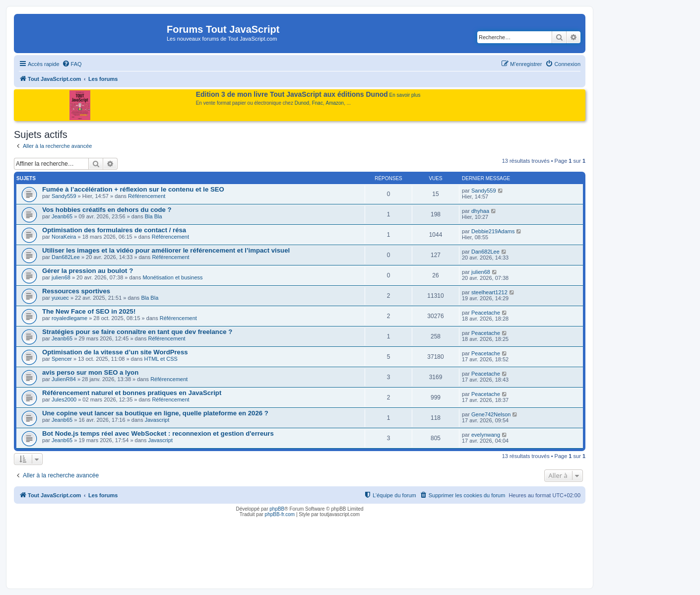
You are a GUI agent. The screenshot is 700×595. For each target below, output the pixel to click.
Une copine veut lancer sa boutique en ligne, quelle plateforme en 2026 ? (155, 413)
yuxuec (60, 298)
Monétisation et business (172, 277)
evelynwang (486, 435)
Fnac (318, 103)
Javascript (157, 420)
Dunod (302, 103)
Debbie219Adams (493, 231)
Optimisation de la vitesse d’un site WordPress (115, 352)
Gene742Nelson (491, 414)
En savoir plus (405, 95)
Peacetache (486, 313)
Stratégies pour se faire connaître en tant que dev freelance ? (137, 332)
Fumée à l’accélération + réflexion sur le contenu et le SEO (133, 189)
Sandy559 (64, 196)
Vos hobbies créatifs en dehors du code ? (107, 210)
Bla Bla (154, 216)
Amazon (335, 103)
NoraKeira (64, 237)
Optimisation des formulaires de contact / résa (114, 230)
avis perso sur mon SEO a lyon (90, 372)
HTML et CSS (161, 359)
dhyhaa (480, 211)
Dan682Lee (66, 257)
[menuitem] (72, 64)
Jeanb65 (62, 216)
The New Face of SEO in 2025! (89, 311)
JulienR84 (64, 379)
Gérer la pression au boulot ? (88, 271)
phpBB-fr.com (280, 514)
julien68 (61, 277)
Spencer (62, 359)
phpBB (277, 509)
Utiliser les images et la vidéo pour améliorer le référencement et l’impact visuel (166, 250)
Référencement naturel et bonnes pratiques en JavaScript (132, 393)
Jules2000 (64, 399)
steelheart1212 (489, 292)
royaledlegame (69, 318)
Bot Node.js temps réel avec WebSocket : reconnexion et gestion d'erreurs (158, 433)
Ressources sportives (76, 291)
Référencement (147, 196)
